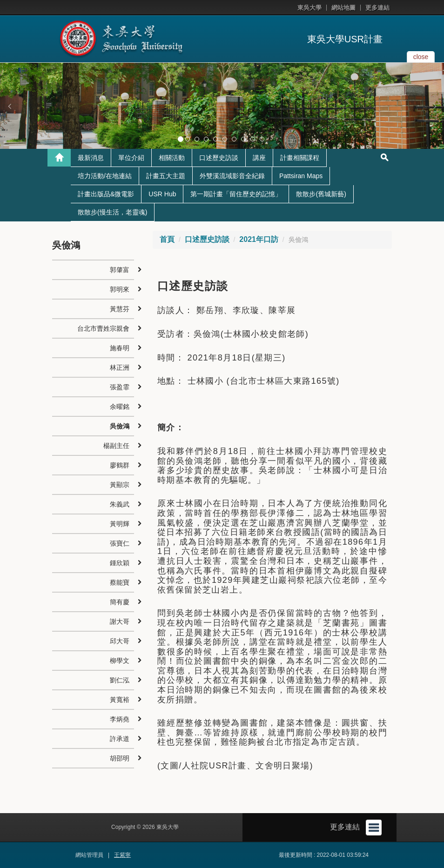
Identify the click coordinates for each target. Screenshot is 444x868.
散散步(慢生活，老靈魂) (112, 212)
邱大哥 (120, 641)
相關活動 (172, 158)
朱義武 (120, 504)
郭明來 (120, 289)
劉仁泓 (120, 680)
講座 (259, 158)
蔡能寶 (120, 582)
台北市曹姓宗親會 (103, 328)
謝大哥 (120, 621)
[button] (9, 106)
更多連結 (377, 8)
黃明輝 (120, 524)
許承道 (120, 739)
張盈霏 (120, 387)
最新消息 (91, 158)
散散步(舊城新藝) (321, 194)
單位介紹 (131, 158)
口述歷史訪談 (219, 158)
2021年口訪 (259, 239)
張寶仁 (120, 543)
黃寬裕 (120, 700)
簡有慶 (120, 602)
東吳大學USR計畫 (345, 39)
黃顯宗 (120, 485)
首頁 (167, 239)
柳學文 (120, 661)
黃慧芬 (120, 309)
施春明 (120, 348)
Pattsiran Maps (301, 176)
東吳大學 (309, 8)
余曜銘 (120, 407)
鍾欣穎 (120, 563)
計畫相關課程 (300, 158)
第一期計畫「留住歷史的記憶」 (236, 194)
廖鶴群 (120, 465)
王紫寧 (122, 855)
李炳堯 (120, 719)
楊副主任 (116, 446)
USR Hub (162, 194)
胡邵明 (120, 758)
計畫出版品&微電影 (106, 194)
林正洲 (120, 367)
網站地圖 (343, 8)
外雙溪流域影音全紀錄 (232, 176)
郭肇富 (120, 270)
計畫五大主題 (166, 176)
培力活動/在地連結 (105, 176)
